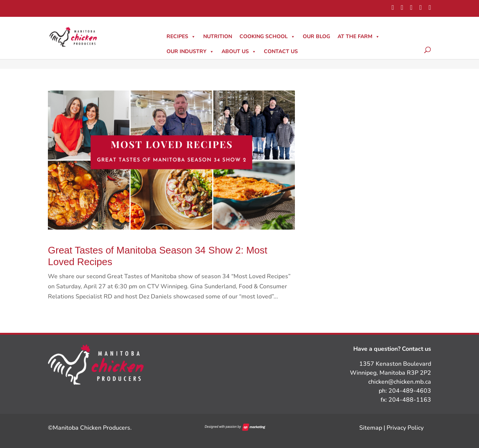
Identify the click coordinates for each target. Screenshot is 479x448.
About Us (239, 51)
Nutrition (218, 36)
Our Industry (190, 51)
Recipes (181, 36)
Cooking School (267, 36)
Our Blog (316, 36)
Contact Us (281, 51)
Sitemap (371, 428)
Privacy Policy (405, 428)
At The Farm (359, 36)
